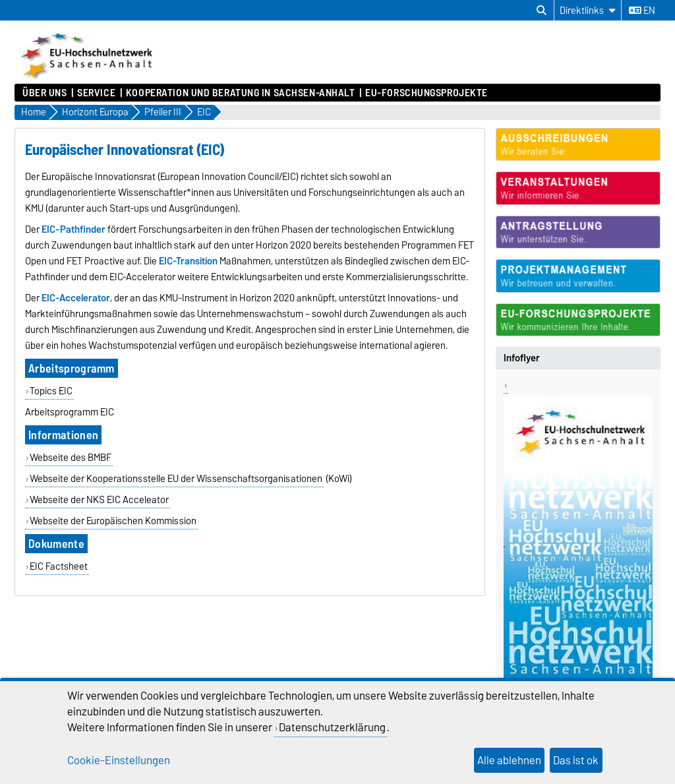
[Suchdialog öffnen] (542, 11)
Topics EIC (51, 391)
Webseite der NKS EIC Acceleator (99, 500)
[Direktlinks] (588, 10)
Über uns (44, 93)
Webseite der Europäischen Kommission (113, 521)
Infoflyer (522, 358)
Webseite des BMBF (71, 458)
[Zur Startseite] (88, 77)
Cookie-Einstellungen (119, 760)
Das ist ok (576, 760)
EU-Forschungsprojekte (426, 93)
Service (96, 93)
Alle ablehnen (509, 760)
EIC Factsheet (59, 566)
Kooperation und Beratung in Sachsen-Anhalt (241, 93)
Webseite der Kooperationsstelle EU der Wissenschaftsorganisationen (176, 479)
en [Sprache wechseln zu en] (642, 11)
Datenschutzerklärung (332, 727)
